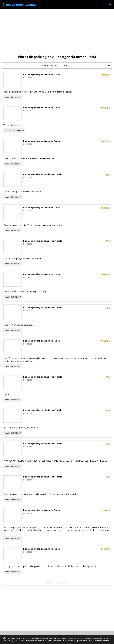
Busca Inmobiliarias (21, 5)
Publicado (9, 97)
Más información (102, 641)
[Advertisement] (57, 32)
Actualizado (9, 130)
